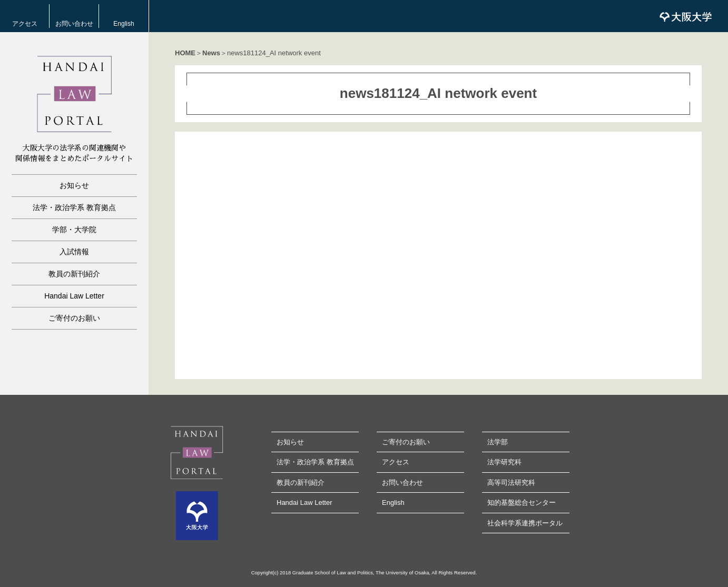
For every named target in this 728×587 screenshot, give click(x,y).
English (124, 24)
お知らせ (74, 185)
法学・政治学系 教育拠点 (74, 207)
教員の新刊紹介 (74, 274)
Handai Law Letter (74, 296)
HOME (185, 53)
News (211, 53)
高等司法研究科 (511, 482)
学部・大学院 (74, 230)
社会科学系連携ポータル (525, 523)
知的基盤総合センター (522, 503)
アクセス (25, 24)
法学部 (498, 442)
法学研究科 (504, 462)
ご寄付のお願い (74, 318)
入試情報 (74, 252)
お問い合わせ (74, 24)
